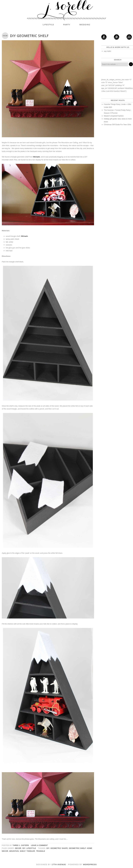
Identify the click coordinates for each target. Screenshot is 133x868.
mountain (14, 851)
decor (18, 848)
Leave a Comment (39, 845)
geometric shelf (77, 848)
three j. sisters (21, 845)
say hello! (108, 51)
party (67, 25)
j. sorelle (66, 10)
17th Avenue (59, 865)
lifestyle (48, 25)
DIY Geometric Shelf (29, 36)
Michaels (37, 157)
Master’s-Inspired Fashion (114, 116)
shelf (23, 851)
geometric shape (59, 848)
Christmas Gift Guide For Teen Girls (117, 125)
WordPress (90, 865)
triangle (41, 851)
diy (24, 848)
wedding (85, 25)
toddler (31, 851)
